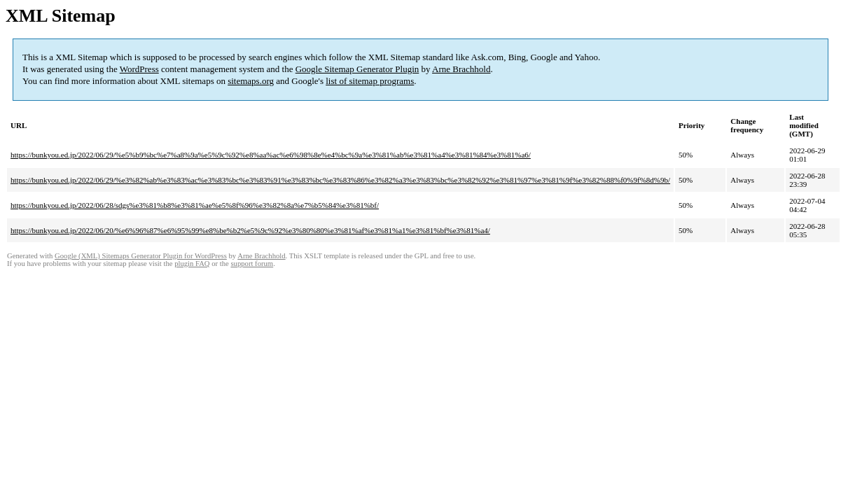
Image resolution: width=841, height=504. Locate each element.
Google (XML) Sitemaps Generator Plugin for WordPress (141, 256)
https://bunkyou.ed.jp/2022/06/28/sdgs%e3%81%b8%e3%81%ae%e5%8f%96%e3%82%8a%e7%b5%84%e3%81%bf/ (195, 205)
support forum (252, 264)
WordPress (139, 69)
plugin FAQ (192, 264)
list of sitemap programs (370, 81)
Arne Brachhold (461, 69)
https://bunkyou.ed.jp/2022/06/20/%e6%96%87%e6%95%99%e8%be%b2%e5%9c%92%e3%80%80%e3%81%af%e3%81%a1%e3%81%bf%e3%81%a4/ (250, 230)
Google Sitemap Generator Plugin (357, 69)
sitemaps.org (251, 81)
